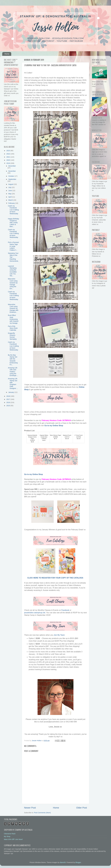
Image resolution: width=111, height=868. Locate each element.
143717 (67, 437)
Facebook (66, 610)
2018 (8, 396)
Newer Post (30, 808)
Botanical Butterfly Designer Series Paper (32, 437)
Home (7, 54)
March (11, 200)
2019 (8, 163)
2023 (8, 151)
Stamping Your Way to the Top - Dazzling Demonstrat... (13, 258)
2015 (8, 406)
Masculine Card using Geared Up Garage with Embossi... (13, 308)
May (10, 194)
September (12, 179)
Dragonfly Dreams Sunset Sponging (12, 336)
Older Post (82, 808)
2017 (8, 399)
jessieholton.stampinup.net (35, 613)
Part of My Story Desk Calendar (13, 328)
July (10, 187)
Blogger (78, 862)
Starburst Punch (67, 435)
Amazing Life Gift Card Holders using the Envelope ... (13, 372)
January (11, 392)
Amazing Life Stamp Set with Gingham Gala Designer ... (13, 383)
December (12, 166)
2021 (8, 157)
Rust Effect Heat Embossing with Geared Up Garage (13, 319)
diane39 (63, 862)
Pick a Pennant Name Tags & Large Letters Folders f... (13, 246)
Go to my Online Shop (54, 426)
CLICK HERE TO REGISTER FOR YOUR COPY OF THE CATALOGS (55, 578)
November (12, 171)
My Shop (7, 836)
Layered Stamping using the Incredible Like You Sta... (12, 271)
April (10, 197)
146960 (56, 437)
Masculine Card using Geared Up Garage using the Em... (13, 284)
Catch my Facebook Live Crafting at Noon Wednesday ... (13, 211)
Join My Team (59, 635)
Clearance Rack (10, 834)
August (11, 184)
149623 (44, 439)
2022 (8, 154)
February (12, 203)
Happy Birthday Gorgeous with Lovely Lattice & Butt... (13, 223)
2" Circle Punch (79, 435)
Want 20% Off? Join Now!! (13, 839)
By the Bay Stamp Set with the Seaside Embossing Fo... (13, 360)
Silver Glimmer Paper (56, 435)
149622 (32, 440)
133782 (79, 437)
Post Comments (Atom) (42, 813)
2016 (8, 402)
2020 (8, 160)
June (10, 191)
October (11, 176)
